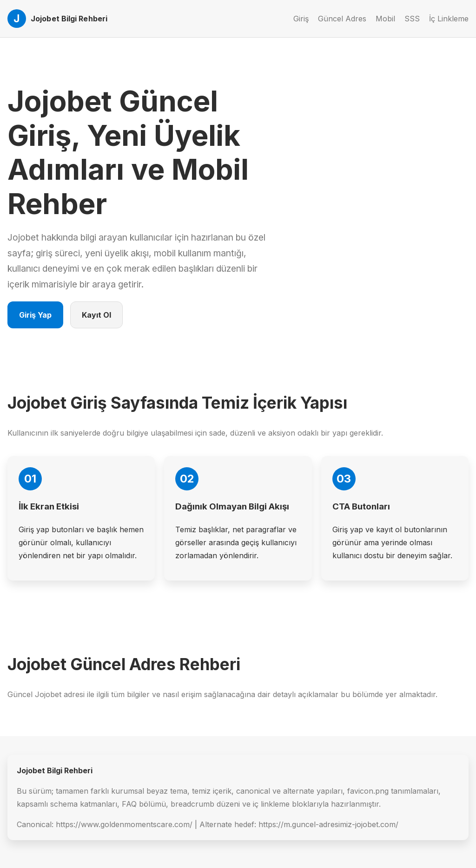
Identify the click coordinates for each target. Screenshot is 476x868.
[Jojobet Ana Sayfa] (57, 19)
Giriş (301, 19)
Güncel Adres (342, 19)
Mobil (385, 19)
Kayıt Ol (96, 315)
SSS (412, 19)
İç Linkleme (449, 19)
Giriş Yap (35, 315)
